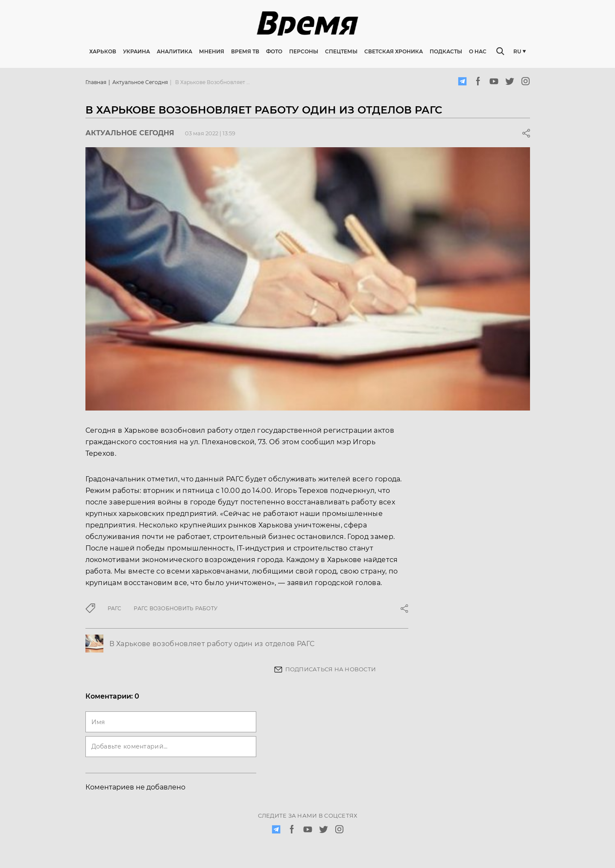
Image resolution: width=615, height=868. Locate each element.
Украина (136, 51)
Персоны (304, 51)
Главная (96, 82)
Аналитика (174, 51)
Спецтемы (341, 51)
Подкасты (446, 51)
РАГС (115, 608)
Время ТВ (245, 51)
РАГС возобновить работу (176, 608)
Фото (274, 51)
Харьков (103, 51)
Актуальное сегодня (140, 82)
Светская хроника (394, 51)
